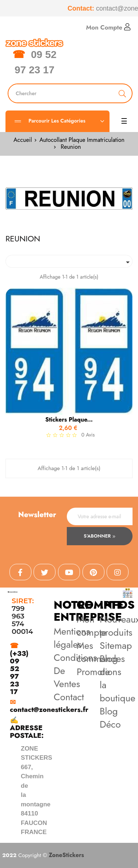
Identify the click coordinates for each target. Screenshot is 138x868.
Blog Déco (110, 718)
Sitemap (116, 646)
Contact (69, 697)
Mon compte (91, 626)
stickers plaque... (69, 420)
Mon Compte (108, 27)
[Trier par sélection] (69, 261)
